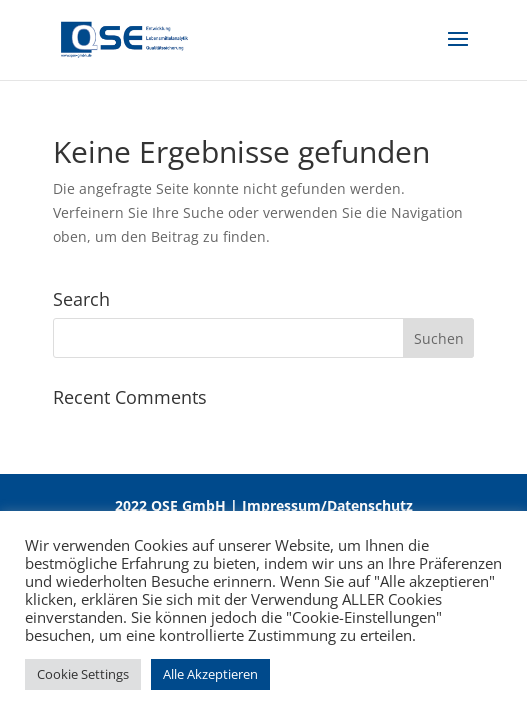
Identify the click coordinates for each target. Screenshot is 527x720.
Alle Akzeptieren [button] (210, 674)
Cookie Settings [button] (83, 674)
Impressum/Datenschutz (327, 505)
